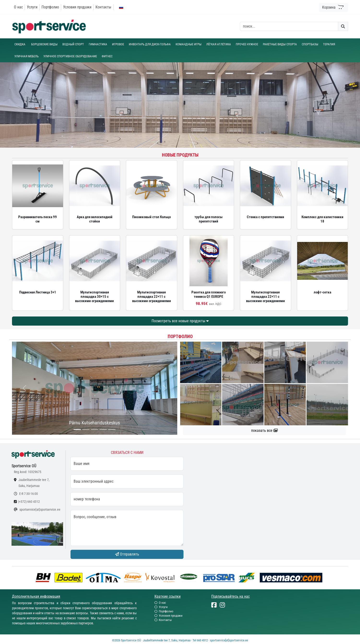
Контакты (103, 7)
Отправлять (127, 554)
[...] (77, 430)
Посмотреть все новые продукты (180, 321)
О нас (18, 7)
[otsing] (289, 26)
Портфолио (50, 7)
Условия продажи (77, 7)
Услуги (32, 7)
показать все (264, 430)
